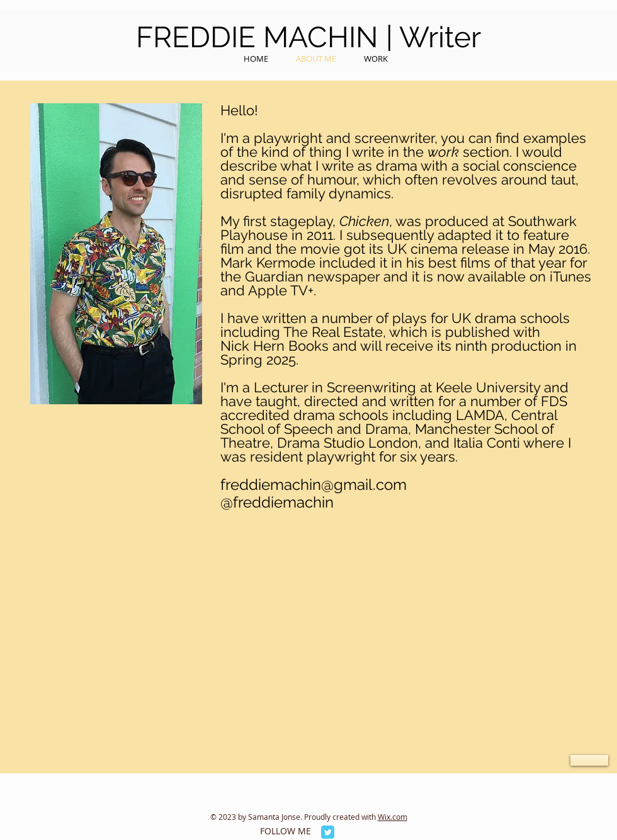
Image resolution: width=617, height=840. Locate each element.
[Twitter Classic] (328, 832)
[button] (589, 760)
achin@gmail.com (345, 485)
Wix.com (393, 817)
